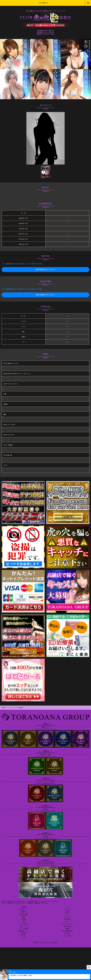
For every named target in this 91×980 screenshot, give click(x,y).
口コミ (24, 938)
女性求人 (24, 934)
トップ (67, 907)
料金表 (24, 919)
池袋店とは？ (24, 910)
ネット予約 (67, 936)
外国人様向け (67, 926)
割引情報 (67, 919)
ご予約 (24, 922)
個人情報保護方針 (67, 931)
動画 (24, 917)
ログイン (67, 922)
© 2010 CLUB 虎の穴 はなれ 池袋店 (46, 943)
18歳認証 (24, 907)
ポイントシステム (67, 924)
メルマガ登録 (24, 924)
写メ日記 (24, 936)
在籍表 (67, 912)
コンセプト (67, 910)
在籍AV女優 (24, 914)
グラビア (67, 914)
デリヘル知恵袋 (24, 929)
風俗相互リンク (24, 931)
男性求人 (67, 934)
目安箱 (67, 929)
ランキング (67, 917)
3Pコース (24, 926)
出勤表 (24, 912)
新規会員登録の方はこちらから (45, 270)
